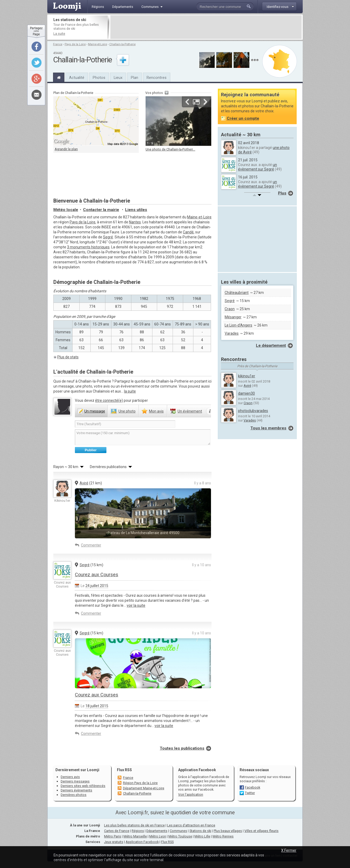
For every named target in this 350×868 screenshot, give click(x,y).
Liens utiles (136, 210)
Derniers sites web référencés (83, 786)
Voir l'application (191, 794)
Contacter (101, 210)
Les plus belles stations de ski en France (134, 825)
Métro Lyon (158, 836)
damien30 (246, 393)
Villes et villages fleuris (261, 831)
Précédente (187, 102)
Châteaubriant (237, 293)
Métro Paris (113, 836)
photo (127, 411)
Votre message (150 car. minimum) (143, 437)
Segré (108, 237)
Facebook (253, 787)
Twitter (250, 793)
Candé (188, 232)
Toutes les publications (182, 748)
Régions (138, 831)
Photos (99, 78)
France (58, 44)
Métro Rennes (223, 836)
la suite (130, 391)
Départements (157, 831)
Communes (178, 831)
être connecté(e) (109, 400)
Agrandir (196, 102)
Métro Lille (202, 836)
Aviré (84, 483)
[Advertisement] (206, 27)
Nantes (135, 222)
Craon (230, 309)
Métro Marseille (135, 836)
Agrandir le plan (66, 149)
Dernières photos (74, 795)
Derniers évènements (76, 790)
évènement (190, 411)
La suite (59, 34)
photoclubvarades (253, 411)
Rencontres (157, 78)
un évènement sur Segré (258, 167)
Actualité (77, 78)
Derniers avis (70, 777)
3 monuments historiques (88, 247)
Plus (282, 193)
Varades (232, 333)
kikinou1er (247, 376)
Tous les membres (268, 428)
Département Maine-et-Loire (144, 788)
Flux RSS (124, 770)
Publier (91, 450)
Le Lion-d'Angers (238, 325)
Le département (271, 345)
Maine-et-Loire (97, 44)
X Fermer (289, 850)
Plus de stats (68, 357)
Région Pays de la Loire (140, 783)
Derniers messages (75, 781)
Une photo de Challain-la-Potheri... (170, 149)
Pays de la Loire (75, 44)
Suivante (205, 102)
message (95, 411)
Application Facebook (142, 842)
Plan (135, 78)
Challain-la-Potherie (122, 44)
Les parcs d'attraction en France (191, 825)
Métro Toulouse (180, 836)
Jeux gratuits (114, 842)
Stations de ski (200, 831)
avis (156, 411)
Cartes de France (117, 831)
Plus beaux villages (228, 831)
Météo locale (66, 210)
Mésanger (233, 317)
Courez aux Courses (97, 575)
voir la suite (136, 605)
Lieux (118, 78)
